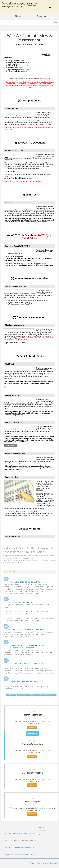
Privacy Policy (35, 865)
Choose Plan (32, 729)
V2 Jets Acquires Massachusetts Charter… (20, 857)
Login (18, 16)
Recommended (32, 736)
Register (41, 16)
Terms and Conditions (43, 724)
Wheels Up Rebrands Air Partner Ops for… (21, 850)
